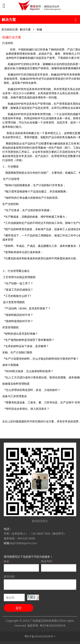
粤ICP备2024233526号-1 (40, 636)
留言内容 (11, 576)
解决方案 (25, 29)
